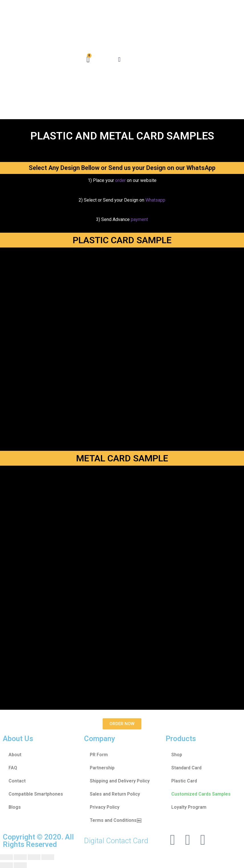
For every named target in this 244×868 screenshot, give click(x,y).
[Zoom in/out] (48, 857)
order (121, 180)
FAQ (13, 768)
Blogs (15, 807)
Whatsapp (155, 200)
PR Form (99, 755)
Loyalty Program (189, 807)
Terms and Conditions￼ (115, 820)
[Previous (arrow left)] (6, 865)
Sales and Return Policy (115, 794)
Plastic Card (184, 781)
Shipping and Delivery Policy (120, 781)
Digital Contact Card (116, 841)
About (15, 755)
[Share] (20, 857)
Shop (177, 755)
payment (139, 219)
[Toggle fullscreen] (34, 857)
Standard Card (186, 768)
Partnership (102, 768)
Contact (17, 781)
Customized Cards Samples (201, 794)
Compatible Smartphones (36, 794)
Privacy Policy (105, 807)
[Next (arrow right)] (20, 865)
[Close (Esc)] (6, 857)
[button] (119, 60)
